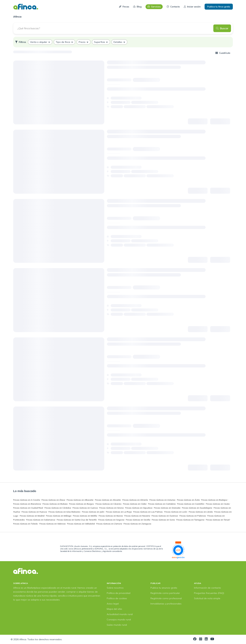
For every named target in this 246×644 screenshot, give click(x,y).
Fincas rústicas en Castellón (191, 504)
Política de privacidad (119, 593)
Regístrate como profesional (166, 598)
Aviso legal (113, 604)
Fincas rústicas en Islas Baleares (65, 512)
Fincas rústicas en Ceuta (218, 504)
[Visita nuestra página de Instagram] (201, 639)
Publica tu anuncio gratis (164, 588)
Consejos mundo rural (119, 620)
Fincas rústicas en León (176, 512)
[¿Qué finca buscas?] (114, 28)
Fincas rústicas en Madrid (32, 516)
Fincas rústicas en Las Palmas (148, 512)
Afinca (23, 639)
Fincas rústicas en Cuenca (85, 508)
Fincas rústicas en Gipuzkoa (139, 508)
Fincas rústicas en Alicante (108, 500)
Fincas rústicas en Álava (54, 500)
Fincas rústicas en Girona (112, 508)
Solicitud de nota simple (207, 598)
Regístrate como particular (165, 593)
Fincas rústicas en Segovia (112, 520)
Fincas (124, 7)
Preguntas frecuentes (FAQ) (209, 593)
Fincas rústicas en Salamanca (41, 520)
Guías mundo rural (117, 625)
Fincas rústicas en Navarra (137, 516)
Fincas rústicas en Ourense (165, 516)
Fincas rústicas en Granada (167, 508)
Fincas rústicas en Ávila (189, 500)
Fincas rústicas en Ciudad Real (28, 508)
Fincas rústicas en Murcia (111, 516)
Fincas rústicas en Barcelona (27, 504)
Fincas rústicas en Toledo (26, 524)
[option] (40, 42)
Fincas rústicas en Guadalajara (197, 508)
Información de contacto (207, 588)
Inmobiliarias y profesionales (166, 604)
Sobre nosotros (115, 588)
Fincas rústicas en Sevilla (138, 520)
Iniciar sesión (192, 7)
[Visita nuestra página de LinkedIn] (206, 639)
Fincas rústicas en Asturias (163, 500)
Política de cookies (117, 598)
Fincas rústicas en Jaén (93, 512)
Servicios (154, 7)
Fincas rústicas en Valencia (53, 524)
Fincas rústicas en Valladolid (81, 524)
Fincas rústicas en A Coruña (27, 500)
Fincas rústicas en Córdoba (58, 508)
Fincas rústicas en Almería (135, 500)
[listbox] (123, 42)
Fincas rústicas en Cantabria (162, 504)
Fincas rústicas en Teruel (218, 520)
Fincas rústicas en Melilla (85, 516)
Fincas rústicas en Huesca (34, 512)
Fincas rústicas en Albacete (80, 500)
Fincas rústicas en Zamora (109, 524)
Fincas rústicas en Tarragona (191, 520)
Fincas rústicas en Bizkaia (55, 504)
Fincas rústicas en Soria (164, 520)
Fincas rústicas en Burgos (82, 504)
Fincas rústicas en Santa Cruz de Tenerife (77, 520)
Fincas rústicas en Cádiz (135, 504)
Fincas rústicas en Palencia (193, 516)
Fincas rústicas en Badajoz (215, 500)
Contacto (173, 7)
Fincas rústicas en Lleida (201, 512)
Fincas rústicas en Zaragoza (137, 524)
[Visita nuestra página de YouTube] (212, 639)
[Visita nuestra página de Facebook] (195, 639)
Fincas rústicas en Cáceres (109, 504)
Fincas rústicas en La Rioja (119, 512)
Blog (137, 7)
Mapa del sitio (114, 609)
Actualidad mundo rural (120, 614)
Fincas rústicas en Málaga (59, 516)
